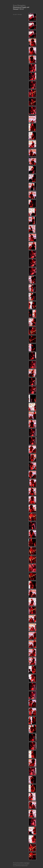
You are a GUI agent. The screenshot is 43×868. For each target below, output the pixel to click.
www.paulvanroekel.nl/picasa (19, 864)
